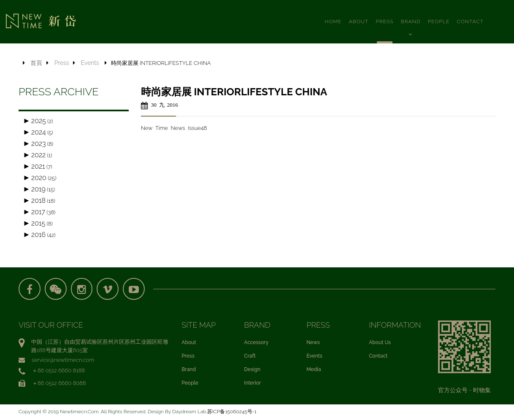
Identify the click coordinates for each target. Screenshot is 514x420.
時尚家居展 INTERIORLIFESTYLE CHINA (234, 92)
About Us (380, 344)
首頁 (36, 63)
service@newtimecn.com (63, 361)
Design (252, 371)
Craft (250, 357)
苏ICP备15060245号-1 (232, 413)
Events (90, 63)
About (189, 344)
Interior (252, 384)
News (313, 344)
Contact (378, 357)
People (190, 384)
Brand (189, 371)
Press (62, 63)
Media (314, 371)
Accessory (256, 344)
